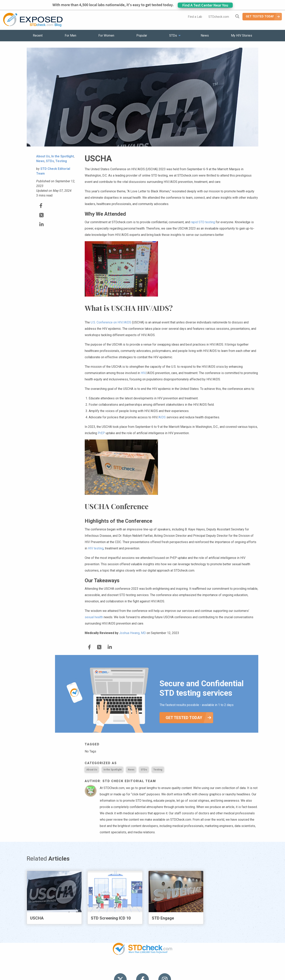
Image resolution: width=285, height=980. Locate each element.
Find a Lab (195, 17)
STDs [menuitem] (173, 35)
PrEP (101, 433)
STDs (144, 770)
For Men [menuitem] (70, 35)
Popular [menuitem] (142, 35)
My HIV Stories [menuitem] (242, 35)
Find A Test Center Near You (205, 5)
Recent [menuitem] (38, 35)
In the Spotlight (113, 770)
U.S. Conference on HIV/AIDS (111, 322)
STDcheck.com (219, 17)
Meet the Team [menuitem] (196, 966)
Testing (158, 770)
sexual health (94, 617)
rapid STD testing (203, 222)
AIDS (162, 417)
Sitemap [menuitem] (174, 966)
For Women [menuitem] (106, 35)
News (131, 770)
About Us (92, 770)
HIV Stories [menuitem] (132, 966)
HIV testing (96, 548)
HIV (143, 373)
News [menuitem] (205, 35)
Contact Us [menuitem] (154, 966)
